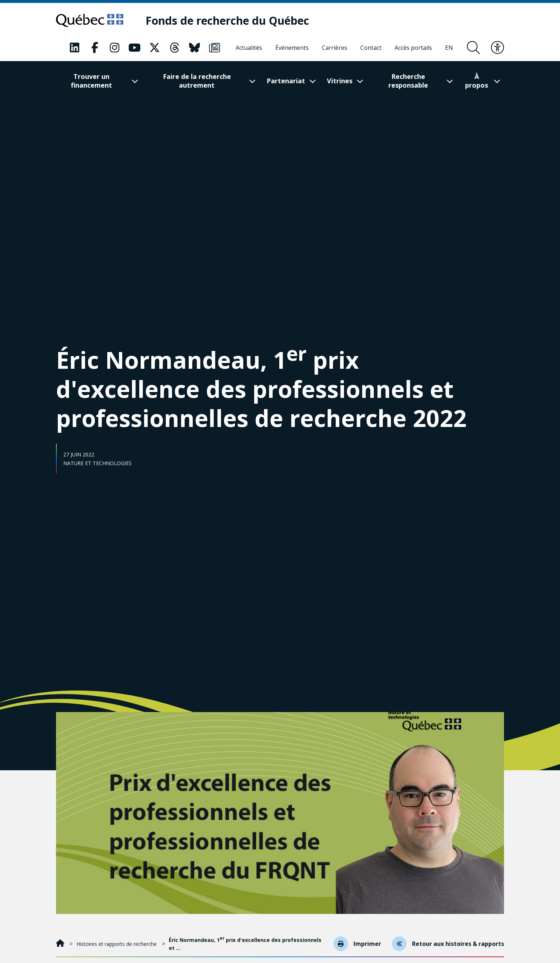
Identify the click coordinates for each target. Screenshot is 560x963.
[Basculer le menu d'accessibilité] (497, 48)
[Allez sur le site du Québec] (90, 20)
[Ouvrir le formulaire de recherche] (473, 48)
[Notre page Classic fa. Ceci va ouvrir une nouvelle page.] (75, 48)
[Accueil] (61, 944)
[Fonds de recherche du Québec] (228, 21)
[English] (449, 48)
